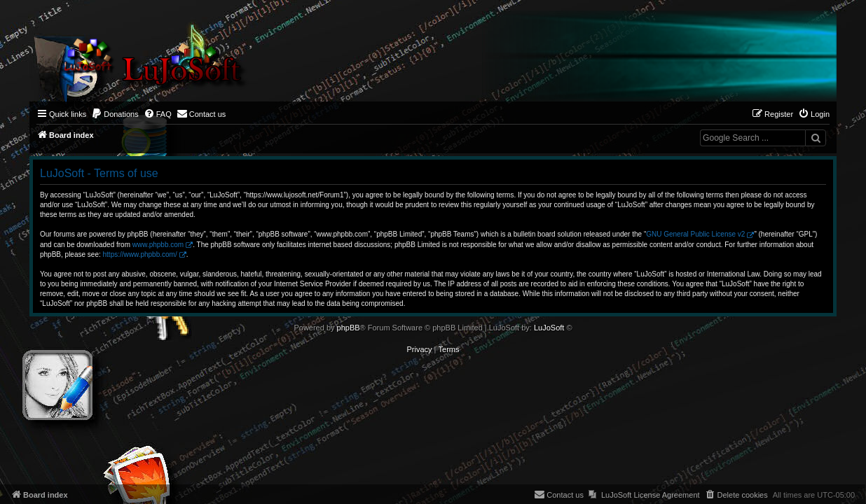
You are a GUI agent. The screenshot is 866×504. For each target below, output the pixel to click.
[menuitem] (115, 114)
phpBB (349, 328)
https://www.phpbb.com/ (140, 254)
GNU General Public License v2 (695, 234)
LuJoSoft (549, 328)
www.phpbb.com (158, 245)
